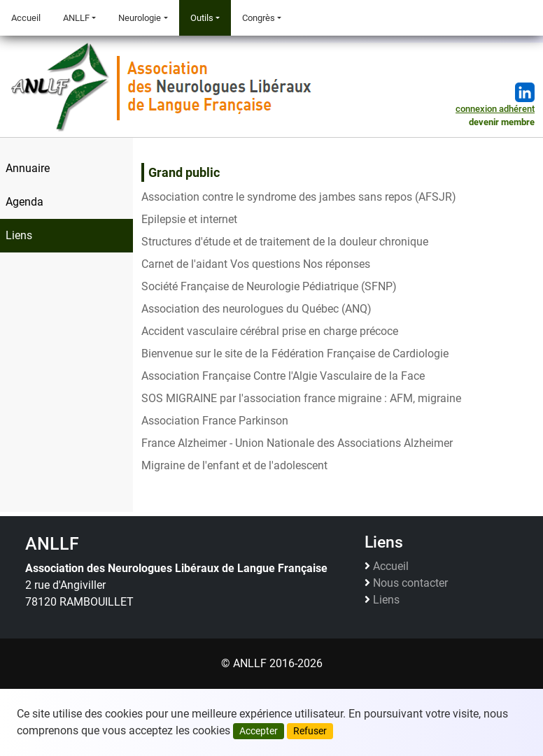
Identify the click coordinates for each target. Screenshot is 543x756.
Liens (386, 600)
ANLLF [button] (76, 18)
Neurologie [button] (140, 18)
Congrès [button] (259, 18)
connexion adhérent (495, 109)
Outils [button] (202, 18)
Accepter (259, 731)
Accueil (26, 18)
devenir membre (502, 122)
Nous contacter (410, 583)
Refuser (310, 731)
